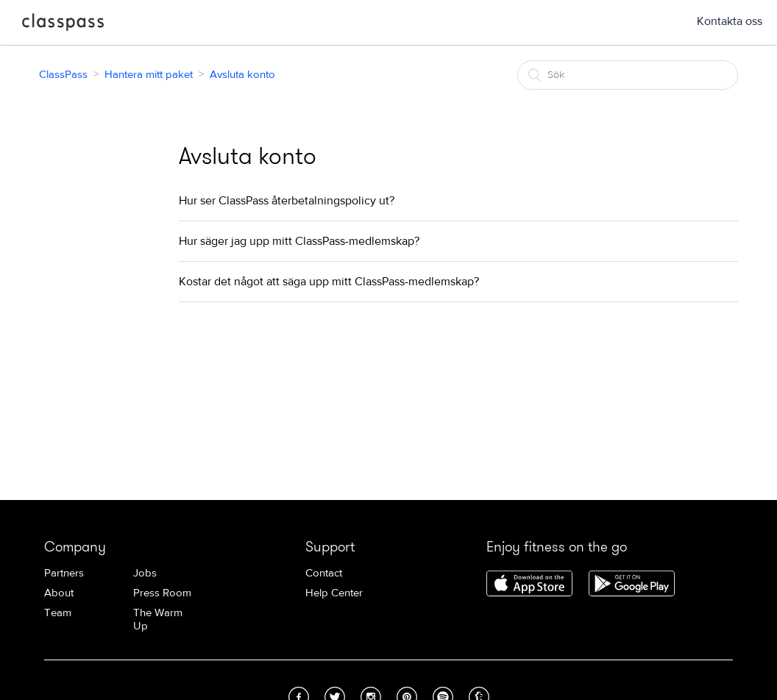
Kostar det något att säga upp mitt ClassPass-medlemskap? (329, 282)
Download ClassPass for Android (632, 585)
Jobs (145, 573)
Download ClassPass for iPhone (529, 585)
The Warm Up (158, 619)
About (59, 593)
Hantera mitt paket (149, 75)
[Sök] (628, 75)
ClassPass (63, 25)
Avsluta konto (242, 75)
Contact (324, 573)
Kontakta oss (730, 21)
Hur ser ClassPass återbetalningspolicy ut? (287, 201)
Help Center (334, 593)
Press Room (162, 593)
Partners (64, 573)
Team (58, 613)
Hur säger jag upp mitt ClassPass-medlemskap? (299, 241)
